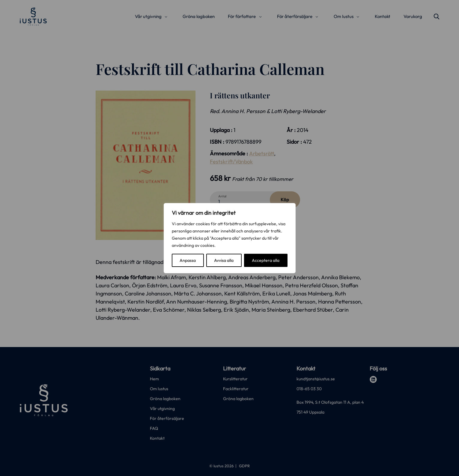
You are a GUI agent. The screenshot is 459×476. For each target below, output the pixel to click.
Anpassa (188, 260)
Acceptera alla (266, 260)
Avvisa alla (224, 260)
